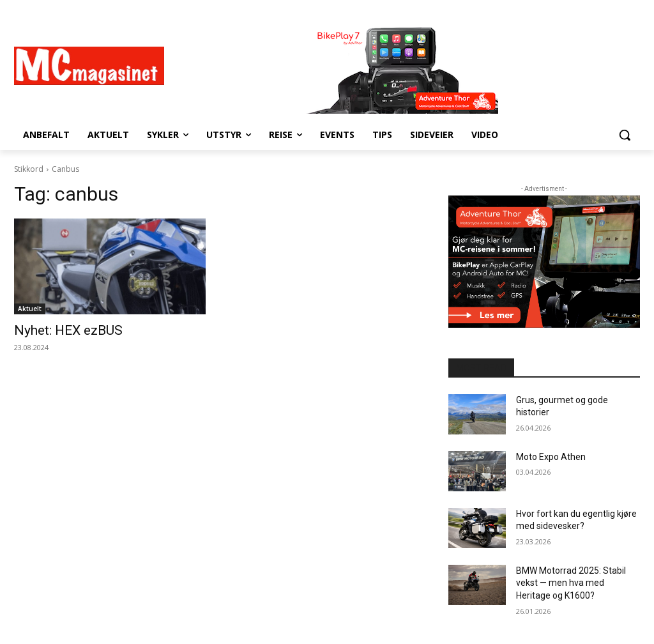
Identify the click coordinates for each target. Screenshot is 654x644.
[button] (625, 135)
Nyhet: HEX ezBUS (68, 330)
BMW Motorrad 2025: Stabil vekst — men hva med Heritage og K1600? (571, 583)
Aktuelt (30, 309)
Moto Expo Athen (551, 457)
